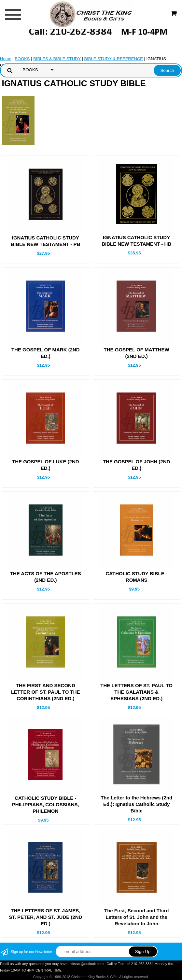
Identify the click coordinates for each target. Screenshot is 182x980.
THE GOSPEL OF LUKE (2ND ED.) (46, 465)
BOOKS (22, 59)
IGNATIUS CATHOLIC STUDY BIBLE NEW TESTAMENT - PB (45, 241)
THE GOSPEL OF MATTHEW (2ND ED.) (137, 353)
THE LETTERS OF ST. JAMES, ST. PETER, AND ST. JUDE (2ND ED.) (45, 917)
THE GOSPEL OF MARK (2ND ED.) (46, 353)
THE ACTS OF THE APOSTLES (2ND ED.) (46, 577)
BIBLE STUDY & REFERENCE (113, 59)
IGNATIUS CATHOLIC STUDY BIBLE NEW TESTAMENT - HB (136, 241)
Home (6, 59)
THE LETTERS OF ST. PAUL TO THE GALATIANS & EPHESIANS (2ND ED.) (136, 692)
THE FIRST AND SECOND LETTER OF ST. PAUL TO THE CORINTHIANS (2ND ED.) (46, 692)
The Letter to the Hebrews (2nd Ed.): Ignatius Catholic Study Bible (136, 804)
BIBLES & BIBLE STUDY (57, 59)
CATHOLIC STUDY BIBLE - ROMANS (136, 577)
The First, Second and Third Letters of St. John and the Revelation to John (136, 917)
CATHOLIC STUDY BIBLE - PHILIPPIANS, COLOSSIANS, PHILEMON (46, 804)
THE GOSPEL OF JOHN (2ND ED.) (136, 465)
